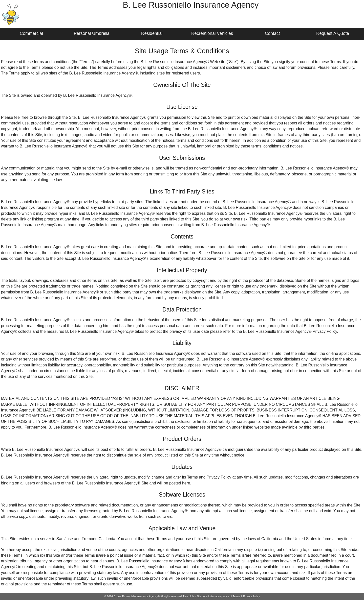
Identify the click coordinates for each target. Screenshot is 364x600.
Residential (152, 33)
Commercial (31, 33)
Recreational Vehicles (212, 33)
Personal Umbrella (92, 33)
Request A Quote (333, 33)
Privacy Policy (251, 596)
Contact (272, 33)
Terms (236, 596)
